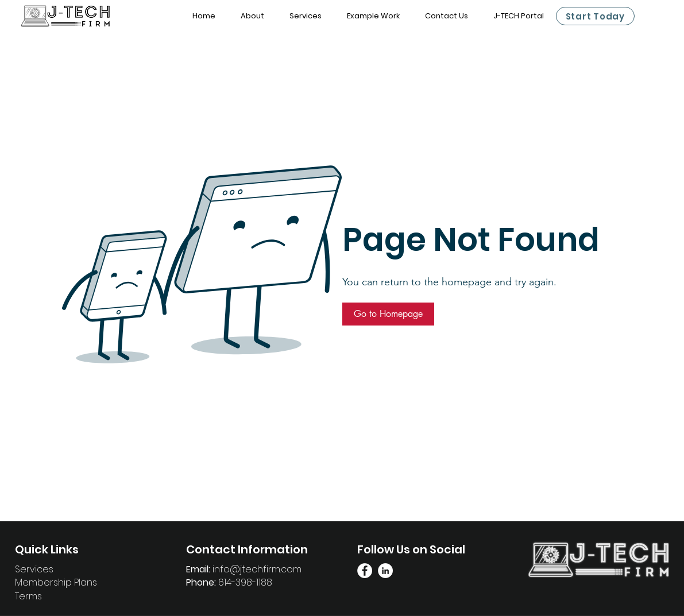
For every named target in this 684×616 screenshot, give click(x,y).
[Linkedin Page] (385, 571)
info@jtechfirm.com (257, 569)
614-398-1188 (245, 582)
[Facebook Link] (365, 571)
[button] (388, 314)
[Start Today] (595, 16)
